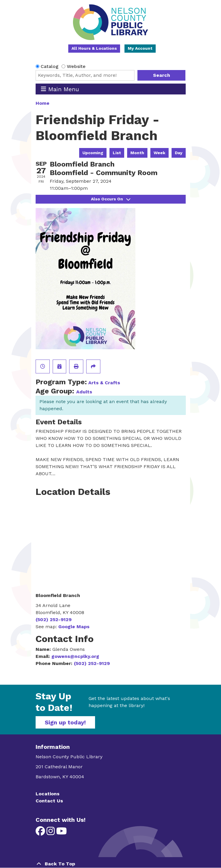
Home (43, 103)
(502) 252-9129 (54, 620)
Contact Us (49, 801)
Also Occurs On (111, 199)
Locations (48, 794)
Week (159, 153)
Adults (84, 392)
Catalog (50, 66)
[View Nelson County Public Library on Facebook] (41, 833)
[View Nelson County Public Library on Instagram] (51, 833)
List (117, 153)
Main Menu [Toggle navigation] (60, 89)
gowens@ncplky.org (75, 656)
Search (162, 75)
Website (76, 66)
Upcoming (93, 153)
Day (179, 153)
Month (137, 153)
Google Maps (74, 627)
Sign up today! (65, 722)
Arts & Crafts (104, 383)
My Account (140, 48)
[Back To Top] (111, 864)
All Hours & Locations (94, 48)
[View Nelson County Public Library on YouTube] (62, 833)
